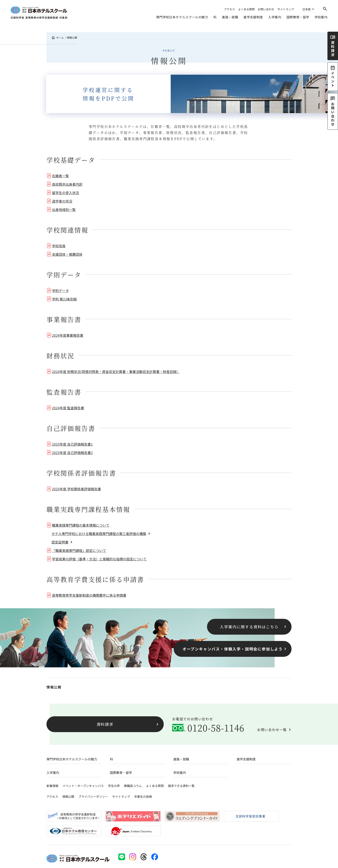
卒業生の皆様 (143, 796)
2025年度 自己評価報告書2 (72, 453)
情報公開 (54, 687)
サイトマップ (286, 9)
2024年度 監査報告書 (68, 408)
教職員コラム (133, 786)
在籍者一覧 (60, 176)
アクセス (230, 9)
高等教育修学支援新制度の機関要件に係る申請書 (89, 595)
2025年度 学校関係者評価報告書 (76, 489)
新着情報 (52, 786)
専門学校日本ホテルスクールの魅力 (182, 17)
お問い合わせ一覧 (272, 730)
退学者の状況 (62, 201)
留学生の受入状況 (65, 193)
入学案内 (275, 17)
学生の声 (114, 786)
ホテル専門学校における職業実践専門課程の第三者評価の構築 (99, 534)
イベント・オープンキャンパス (83, 786)
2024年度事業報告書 (68, 335)
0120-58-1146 (216, 728)
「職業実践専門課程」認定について (79, 550)
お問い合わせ (266, 9)
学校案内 (321, 17)
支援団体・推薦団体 (67, 254)
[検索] (325, 9)
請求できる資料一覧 (181, 786)
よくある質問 (246, 9)
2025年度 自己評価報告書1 (72, 444)
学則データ (60, 291)
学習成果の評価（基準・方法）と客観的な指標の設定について (99, 559)
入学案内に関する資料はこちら (249, 627)
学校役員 (59, 246)
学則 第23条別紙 (64, 299)
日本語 (306, 9)
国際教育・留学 (298, 17)
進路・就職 (230, 17)
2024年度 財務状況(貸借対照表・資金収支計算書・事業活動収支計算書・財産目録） (116, 372)
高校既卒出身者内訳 (67, 184)
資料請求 (105, 724)
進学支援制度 (253, 17)
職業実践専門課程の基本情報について (81, 525)
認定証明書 (60, 542)
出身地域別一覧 (64, 210)
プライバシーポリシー (93, 796)
